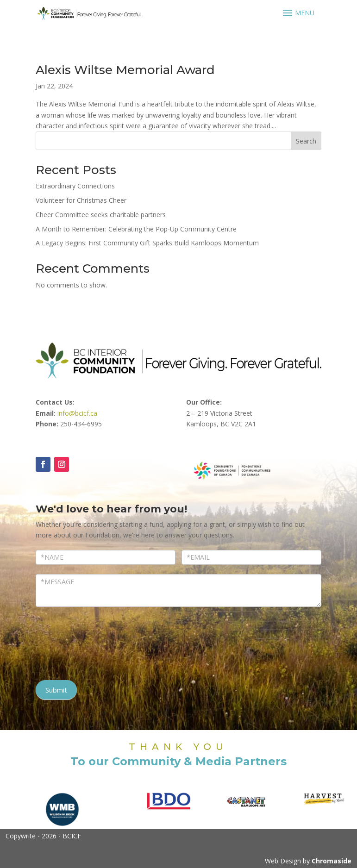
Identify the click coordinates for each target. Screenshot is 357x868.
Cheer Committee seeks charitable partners (101, 215)
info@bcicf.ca (77, 413)
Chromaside (332, 861)
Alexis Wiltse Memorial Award (125, 70)
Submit (56, 690)
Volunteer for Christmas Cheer (81, 200)
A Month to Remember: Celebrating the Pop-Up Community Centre (136, 229)
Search (306, 141)
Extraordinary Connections (75, 186)
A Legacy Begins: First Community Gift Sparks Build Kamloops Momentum (147, 243)
